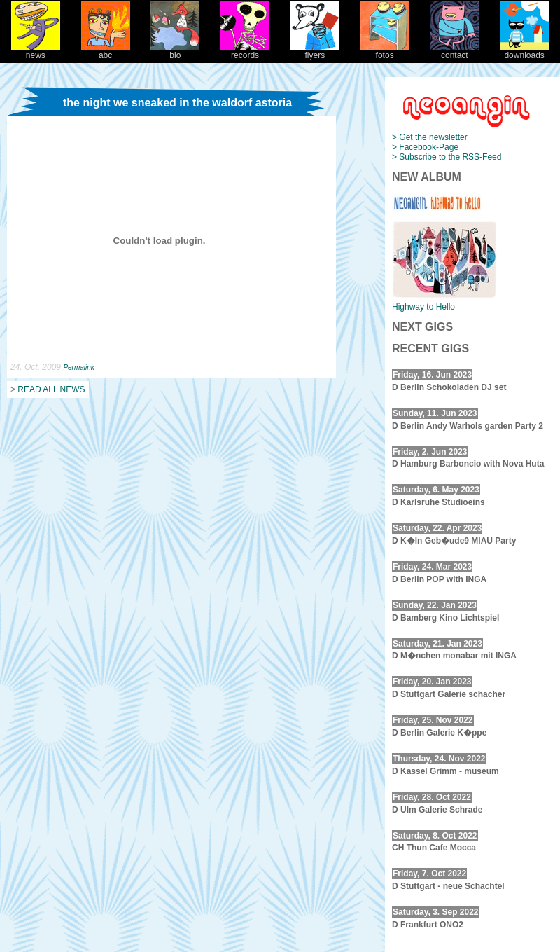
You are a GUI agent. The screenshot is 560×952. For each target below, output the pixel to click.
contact (454, 51)
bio (175, 51)
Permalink (78, 367)
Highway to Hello (423, 307)
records (245, 51)
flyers (315, 51)
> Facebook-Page (425, 147)
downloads (524, 51)
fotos (385, 51)
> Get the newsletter (430, 137)
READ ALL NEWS (51, 389)
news (36, 51)
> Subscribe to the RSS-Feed (447, 157)
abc (106, 51)
